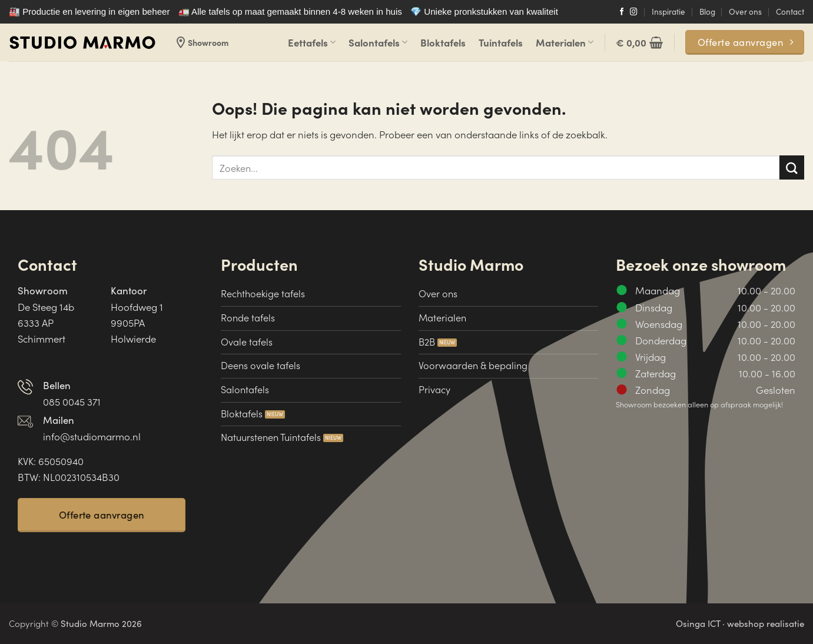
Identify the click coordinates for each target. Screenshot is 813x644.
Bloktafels (443, 42)
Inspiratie (668, 11)
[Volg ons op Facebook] (622, 12)
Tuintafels (501, 42)
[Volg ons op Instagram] (634, 12)
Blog (707, 11)
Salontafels (378, 42)
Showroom (201, 42)
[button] (639, 42)
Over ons (745, 11)
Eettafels (312, 42)
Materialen (565, 42)
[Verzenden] (792, 167)
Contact (790, 11)
